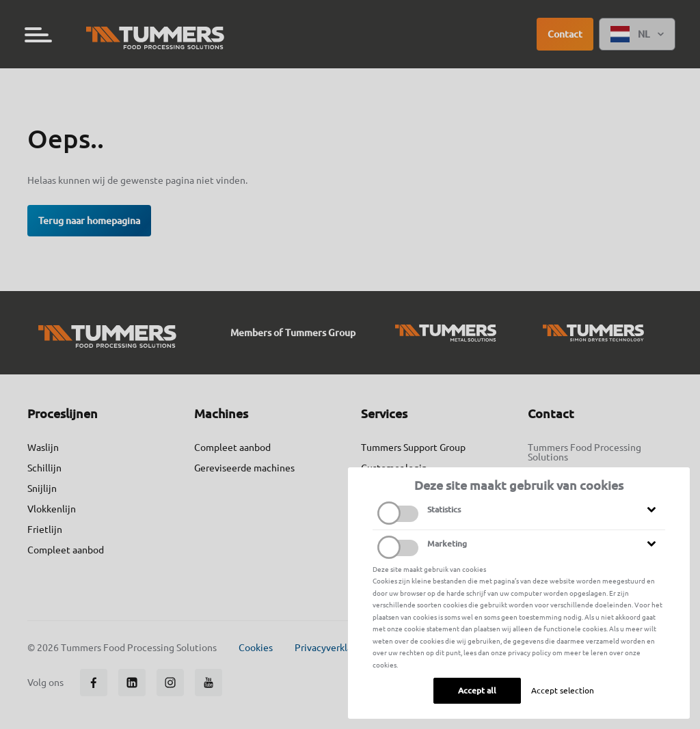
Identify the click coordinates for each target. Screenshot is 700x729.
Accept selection (563, 690)
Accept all (477, 690)
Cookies (256, 648)
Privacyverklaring (332, 648)
